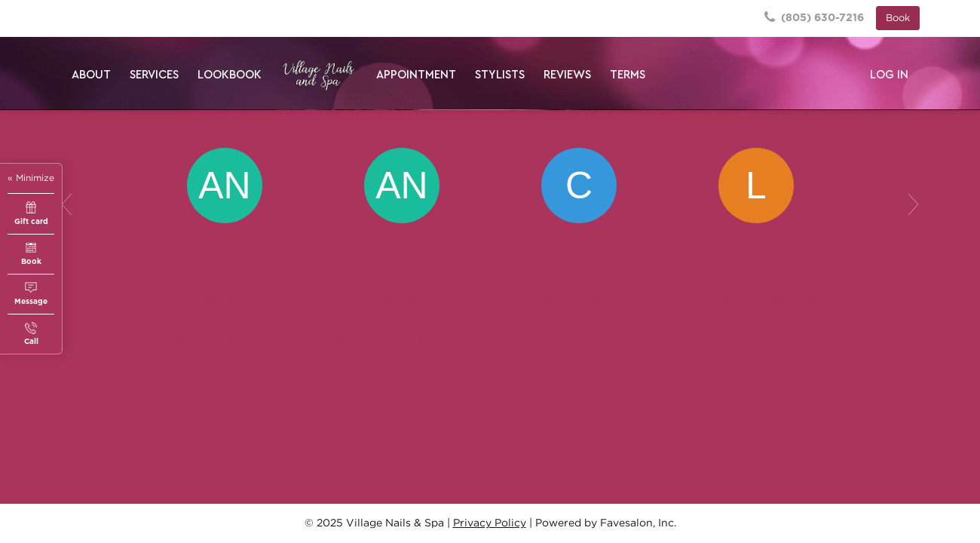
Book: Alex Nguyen (221, 344)
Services (154, 75)
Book (898, 18)
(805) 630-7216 (814, 17)
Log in (889, 75)
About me (221, 298)
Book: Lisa (790, 298)
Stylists (500, 75)
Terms (628, 75)
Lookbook (230, 75)
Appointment (416, 75)
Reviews (567, 75)
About (91, 75)
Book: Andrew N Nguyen (398, 344)
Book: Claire (613, 298)
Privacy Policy (490, 523)
